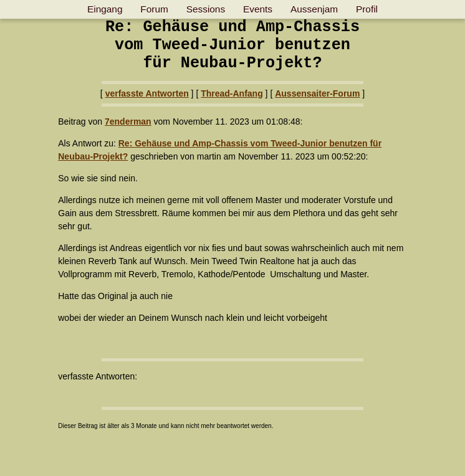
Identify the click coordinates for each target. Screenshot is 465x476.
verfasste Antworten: (98, 376)
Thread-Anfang (232, 93)
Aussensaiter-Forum (317, 93)
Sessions (206, 9)
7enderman (128, 121)
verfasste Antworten (147, 93)
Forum (154, 9)
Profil (367, 9)
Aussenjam (314, 9)
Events (258, 9)
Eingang (105, 9)
